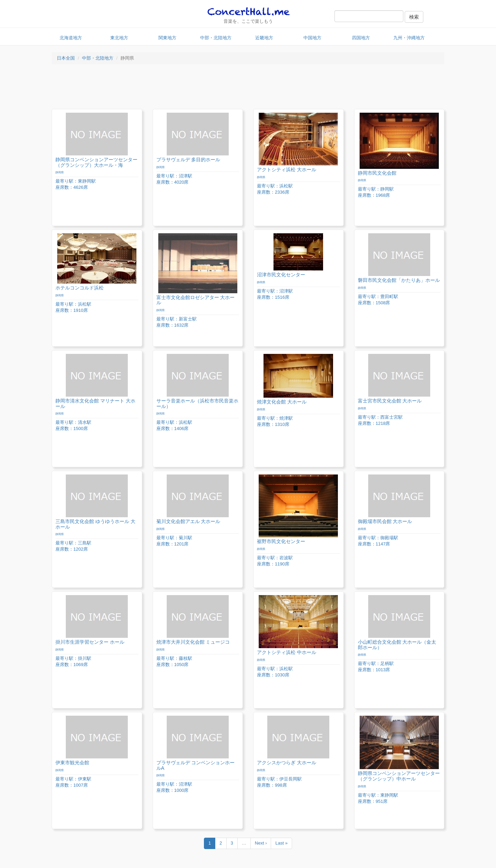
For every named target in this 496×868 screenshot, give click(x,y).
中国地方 (312, 38)
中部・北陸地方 (216, 38)
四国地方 (361, 38)
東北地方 (119, 38)
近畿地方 (264, 38)
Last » (281, 843)
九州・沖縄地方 (409, 38)
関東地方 (167, 38)
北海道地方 (71, 38)
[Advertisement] (248, 88)
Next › (261, 843)
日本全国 (66, 58)
